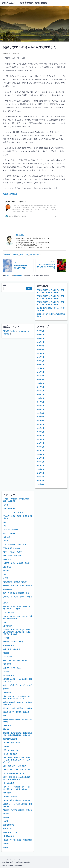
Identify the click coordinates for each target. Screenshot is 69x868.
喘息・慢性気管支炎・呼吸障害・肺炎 (16, 593)
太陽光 (6, 622)
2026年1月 (40, 342)
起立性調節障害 (9, 825)
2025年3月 (40, 372)
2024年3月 (40, 402)
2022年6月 (40, 455)
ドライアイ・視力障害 (11, 530)
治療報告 (15, 255)
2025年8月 (40, 357)
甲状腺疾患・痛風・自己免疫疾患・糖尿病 (18, 708)
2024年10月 (41, 380)
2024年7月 (40, 387)
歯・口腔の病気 (9, 676)
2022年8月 (40, 447)
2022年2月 (40, 469)
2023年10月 (41, 421)
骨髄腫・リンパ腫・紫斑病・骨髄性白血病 (18, 840)
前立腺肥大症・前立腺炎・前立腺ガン (16, 582)
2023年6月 (40, 428)
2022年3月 (40, 466)
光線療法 (6, 571)
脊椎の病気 (7, 793)
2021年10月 (41, 484)
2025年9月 (40, 354)
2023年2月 (40, 440)
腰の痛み (6, 814)
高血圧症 (6, 844)
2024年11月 (41, 376)
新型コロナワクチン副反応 (12, 668)
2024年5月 (40, 395)
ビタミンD (7, 537)
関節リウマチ (24, 255)
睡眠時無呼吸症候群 (10, 739)
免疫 (5, 575)
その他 (6, 505)
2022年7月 (40, 451)
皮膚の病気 (7, 726)
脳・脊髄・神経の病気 (11, 797)
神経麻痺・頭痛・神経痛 (12, 743)
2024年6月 (40, 391)
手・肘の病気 (8, 657)
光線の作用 (7, 567)
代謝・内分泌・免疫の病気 (12, 556)
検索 (5, 285)
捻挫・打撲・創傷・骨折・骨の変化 (15, 661)
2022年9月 (40, 443)
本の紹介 (6, 672)
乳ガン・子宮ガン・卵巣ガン (13, 552)
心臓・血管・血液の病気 (12, 649)
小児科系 (6, 638)
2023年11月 (41, 417)
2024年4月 (40, 398)
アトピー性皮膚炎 (9, 509)
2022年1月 (40, 473)
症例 (5, 716)
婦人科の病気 (8, 626)
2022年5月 (40, 458)
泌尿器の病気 (8, 693)
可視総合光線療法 (9, 331)
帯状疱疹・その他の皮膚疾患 (13, 642)
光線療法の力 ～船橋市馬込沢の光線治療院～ (26, 3)
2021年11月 (41, 481)
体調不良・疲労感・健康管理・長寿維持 (17, 563)
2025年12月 (41, 346)
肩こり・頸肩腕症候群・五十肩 (14, 774)
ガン (5, 522)
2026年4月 (40, 331)
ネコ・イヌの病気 (9, 533)
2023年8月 (40, 425)
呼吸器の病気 (8, 590)
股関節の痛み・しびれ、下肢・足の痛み (17, 770)
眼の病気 (6, 729)
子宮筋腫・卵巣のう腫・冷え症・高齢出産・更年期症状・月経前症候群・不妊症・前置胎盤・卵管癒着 (18, 632)
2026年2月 (40, 339)
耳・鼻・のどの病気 (10, 754)
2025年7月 (40, 361)
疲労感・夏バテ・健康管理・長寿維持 (16, 712)
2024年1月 (40, 410)
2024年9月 (40, 383)
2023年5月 (40, 432)
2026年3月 (40, 335)
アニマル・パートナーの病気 (13, 512)
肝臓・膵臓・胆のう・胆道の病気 (15, 766)
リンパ (6, 541)
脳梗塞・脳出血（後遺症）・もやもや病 (17, 800)
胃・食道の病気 (9, 783)
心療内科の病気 (9, 646)
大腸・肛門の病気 (9, 613)
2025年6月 (40, 365)
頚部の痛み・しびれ (10, 833)
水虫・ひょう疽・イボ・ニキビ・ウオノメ (18, 685)
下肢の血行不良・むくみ (12, 548)
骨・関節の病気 (35, 255)
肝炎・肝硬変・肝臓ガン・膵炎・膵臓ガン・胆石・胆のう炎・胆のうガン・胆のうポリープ (18, 760)
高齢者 (6, 848)
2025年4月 (40, 369)
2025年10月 (41, 350)
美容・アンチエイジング (12, 750)
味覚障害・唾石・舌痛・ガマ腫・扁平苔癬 (18, 586)
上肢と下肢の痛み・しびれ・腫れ (15, 545)
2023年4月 (40, 436)
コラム (6, 526)
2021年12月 (41, 477)
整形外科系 (7, 255)
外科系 (6, 603)
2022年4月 (40, 462)
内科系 (6, 578)
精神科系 (6, 747)
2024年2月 (40, 406)
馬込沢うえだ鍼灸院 (11, 194)
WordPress (10, 866)
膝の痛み (6, 818)
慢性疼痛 (6, 653)
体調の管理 (7, 560)
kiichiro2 (5, 52)
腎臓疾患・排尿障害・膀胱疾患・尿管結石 (18, 810)
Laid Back (21, 866)
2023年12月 (41, 413)
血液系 (6, 821)
